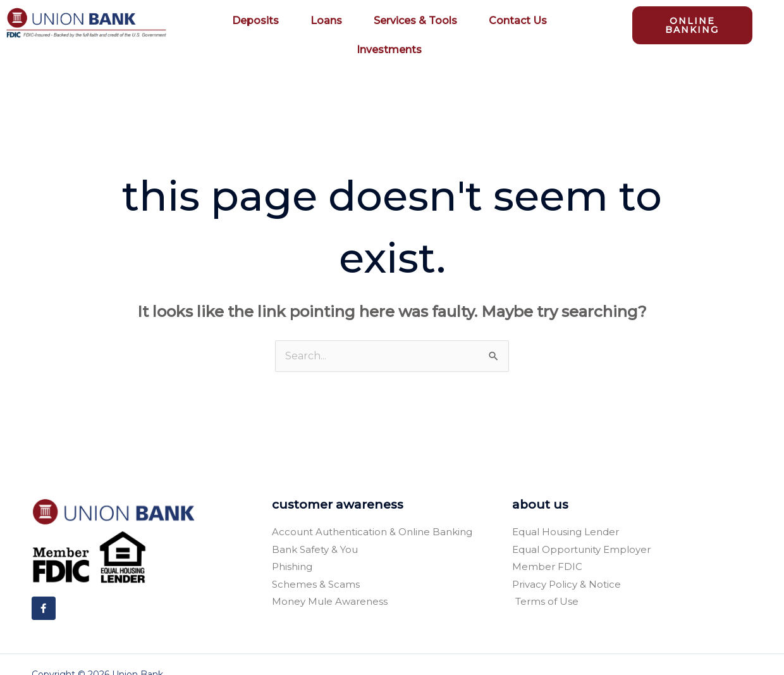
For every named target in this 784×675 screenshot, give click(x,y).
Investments (389, 50)
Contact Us (518, 21)
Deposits (259, 21)
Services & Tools (419, 21)
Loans (329, 21)
